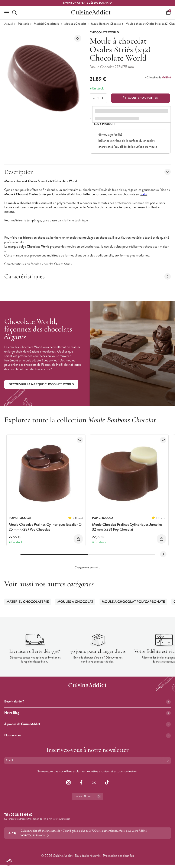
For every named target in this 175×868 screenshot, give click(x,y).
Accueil (9, 24)
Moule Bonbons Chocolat (106, 24)
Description (87, 172)
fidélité (167, 78)
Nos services (87, 735)
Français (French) (87, 796)
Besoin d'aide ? (87, 702)
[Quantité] (98, 98)
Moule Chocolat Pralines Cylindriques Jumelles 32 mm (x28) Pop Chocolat (127, 527)
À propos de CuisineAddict (87, 724)
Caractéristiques (87, 276)
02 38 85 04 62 (21, 815)
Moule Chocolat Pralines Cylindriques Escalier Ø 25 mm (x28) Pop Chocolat (45, 527)
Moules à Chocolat (75, 24)
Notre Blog (87, 713)
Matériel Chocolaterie (47, 24)
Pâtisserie (23, 24)
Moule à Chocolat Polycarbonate (133, 602)
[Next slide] (163, 554)
